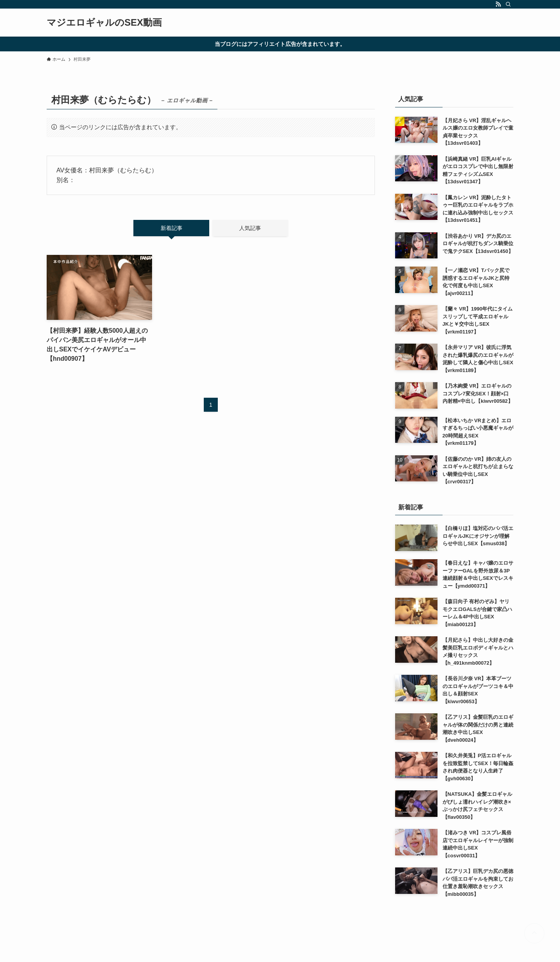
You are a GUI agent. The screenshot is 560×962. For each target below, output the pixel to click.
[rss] (498, 4)
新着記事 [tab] (171, 228)
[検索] (508, 4)
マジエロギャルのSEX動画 (104, 23)
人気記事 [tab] (250, 228)
